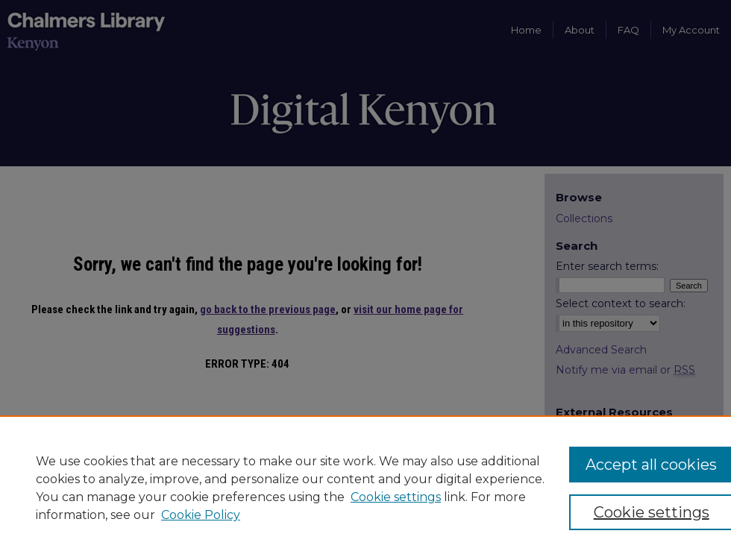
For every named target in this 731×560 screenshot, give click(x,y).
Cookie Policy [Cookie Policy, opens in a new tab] (201, 515)
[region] (365, 488)
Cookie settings (396, 497)
